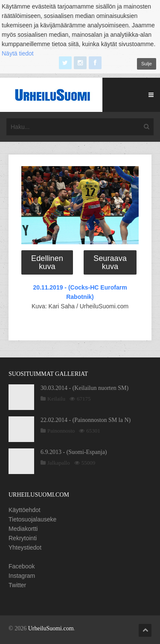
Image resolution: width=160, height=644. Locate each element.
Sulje (147, 64)
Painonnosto (61, 431)
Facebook (22, 566)
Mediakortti (23, 529)
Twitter (17, 585)
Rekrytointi (23, 538)
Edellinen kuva (47, 262)
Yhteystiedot (25, 547)
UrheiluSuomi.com (51, 628)
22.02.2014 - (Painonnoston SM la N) (86, 420)
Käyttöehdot (25, 510)
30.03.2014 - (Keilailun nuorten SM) (84, 388)
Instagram (22, 576)
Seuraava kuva (110, 262)
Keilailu (56, 399)
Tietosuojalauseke (32, 519)
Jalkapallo (59, 463)
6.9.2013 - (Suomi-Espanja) (74, 452)
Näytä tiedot (18, 53)
